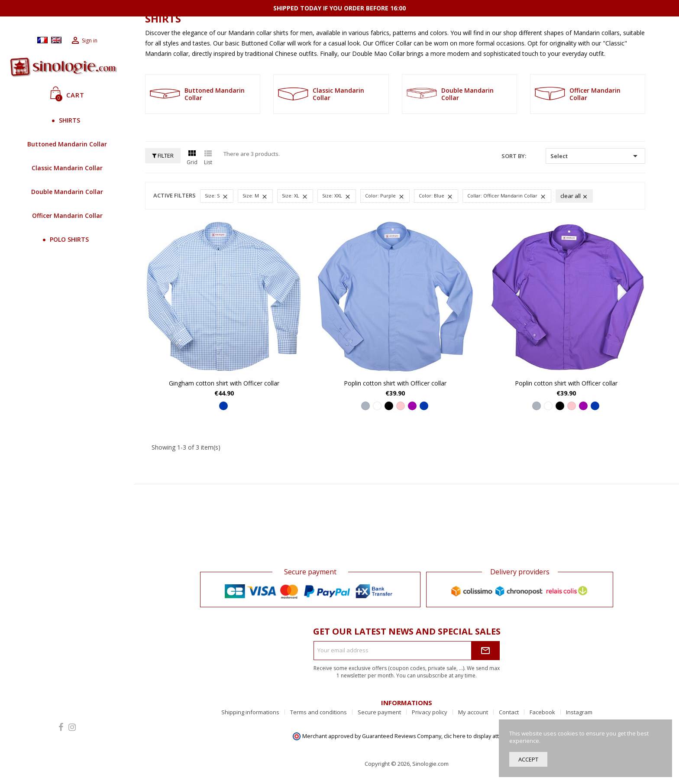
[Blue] (223, 406)
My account (473, 712)
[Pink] (401, 406)
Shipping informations (250, 712)
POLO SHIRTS (67, 239)
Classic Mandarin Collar (67, 168)
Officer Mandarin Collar (67, 215)
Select (595, 156)
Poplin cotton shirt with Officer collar (395, 383)
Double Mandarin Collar (67, 192)
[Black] (389, 406)
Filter (163, 156)
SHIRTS (67, 120)
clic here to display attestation (482, 736)
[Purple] (412, 406)
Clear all (574, 196)
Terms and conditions (318, 712)
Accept (528, 759)
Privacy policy (430, 712)
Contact (509, 712)
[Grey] (365, 406)
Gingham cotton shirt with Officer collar (224, 383)
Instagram (579, 712)
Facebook (542, 712)
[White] (377, 406)
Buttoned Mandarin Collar (67, 144)
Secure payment (379, 712)
